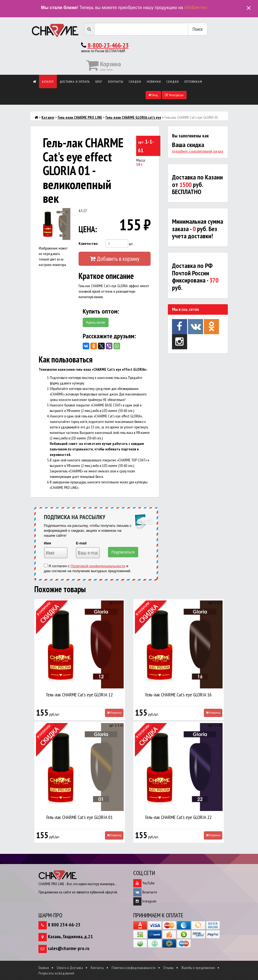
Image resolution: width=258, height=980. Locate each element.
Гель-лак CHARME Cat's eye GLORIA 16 (178, 695)
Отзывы (168, 968)
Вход (153, 95)
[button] (65, 213)
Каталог (48, 81)
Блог (99, 81)
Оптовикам (193, 81)
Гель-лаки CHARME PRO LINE (80, 117)
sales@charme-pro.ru (69, 948)
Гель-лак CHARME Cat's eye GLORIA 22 (178, 817)
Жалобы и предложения (198, 968)
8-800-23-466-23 (108, 45)
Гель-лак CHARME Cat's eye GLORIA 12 (80, 695)
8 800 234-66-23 (64, 925)
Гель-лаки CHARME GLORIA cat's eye (133, 117)
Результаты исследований (56, 973)
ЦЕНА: (87, 229)
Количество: (88, 243)
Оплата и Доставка (70, 968)
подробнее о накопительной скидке (198, 151)
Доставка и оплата (75, 81)
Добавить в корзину (115, 259)
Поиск (198, 29)
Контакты (116, 81)
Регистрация (174, 95)
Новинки (154, 81)
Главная (44, 968)
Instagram (145, 901)
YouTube (144, 883)
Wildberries (196, 7)
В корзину (114, 713)
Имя (48, 543)
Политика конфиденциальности (134, 968)
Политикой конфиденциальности (98, 566)
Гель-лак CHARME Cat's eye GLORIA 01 (80, 817)
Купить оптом (96, 322)
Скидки (135, 81)
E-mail (81, 543)
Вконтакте (145, 892)
